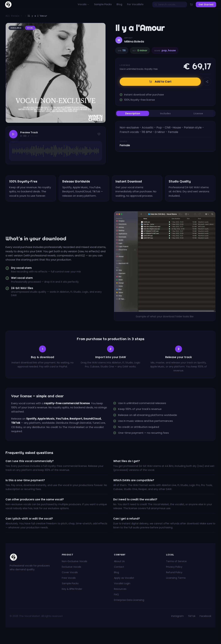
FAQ (116, 594)
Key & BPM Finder (72, 589)
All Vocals (12, 16)
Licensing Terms (176, 578)
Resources (120, 589)
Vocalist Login (122, 583)
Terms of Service (176, 561)
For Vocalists (135, 4)
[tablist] (165, 113)
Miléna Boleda (134, 42)
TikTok (192, 616)
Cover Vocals (70, 572)
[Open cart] (191, 4)
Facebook (205, 616)
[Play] (13, 134)
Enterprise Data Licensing (129, 600)
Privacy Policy (174, 567)
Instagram (177, 616)
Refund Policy (174, 572)
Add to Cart (160, 82)
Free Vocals (69, 578)
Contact (119, 567)
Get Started (206, 4)
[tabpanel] (165, 136)
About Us (119, 561)
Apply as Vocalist (124, 578)
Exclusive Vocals (71, 567)
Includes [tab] (165, 113)
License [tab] (198, 113)
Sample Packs (103, 4)
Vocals (83, 4)
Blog (119, 4)
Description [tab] (133, 113)
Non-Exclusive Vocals (75, 561)
